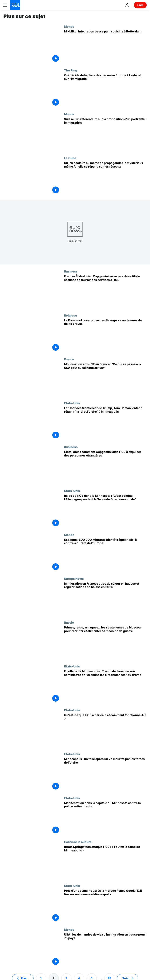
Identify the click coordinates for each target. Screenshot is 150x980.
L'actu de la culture (78, 842)
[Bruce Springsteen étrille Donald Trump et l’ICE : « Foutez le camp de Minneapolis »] (105, 862)
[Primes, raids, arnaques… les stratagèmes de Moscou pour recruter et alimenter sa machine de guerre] (105, 643)
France (69, 359)
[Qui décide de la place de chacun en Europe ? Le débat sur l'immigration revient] (105, 90)
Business (71, 271)
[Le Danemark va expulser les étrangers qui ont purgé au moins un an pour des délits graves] (105, 336)
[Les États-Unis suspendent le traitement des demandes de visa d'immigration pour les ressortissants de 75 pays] (105, 950)
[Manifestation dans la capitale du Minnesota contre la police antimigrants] (105, 818)
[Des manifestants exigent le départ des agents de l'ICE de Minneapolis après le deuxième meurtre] (105, 774)
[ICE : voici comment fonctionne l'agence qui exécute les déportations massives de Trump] (105, 730)
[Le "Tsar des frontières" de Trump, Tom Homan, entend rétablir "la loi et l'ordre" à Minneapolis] (105, 423)
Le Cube (70, 158)
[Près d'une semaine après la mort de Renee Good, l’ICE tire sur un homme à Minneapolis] (105, 906)
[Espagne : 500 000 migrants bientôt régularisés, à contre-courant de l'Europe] (105, 555)
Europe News (74, 579)
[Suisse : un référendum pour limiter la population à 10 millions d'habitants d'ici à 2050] (105, 134)
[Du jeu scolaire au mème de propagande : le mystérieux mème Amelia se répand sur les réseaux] (105, 178)
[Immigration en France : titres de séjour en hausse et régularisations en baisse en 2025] (105, 599)
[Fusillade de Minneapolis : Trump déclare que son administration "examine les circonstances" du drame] (105, 686)
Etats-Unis (72, 403)
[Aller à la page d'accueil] (15, 5)
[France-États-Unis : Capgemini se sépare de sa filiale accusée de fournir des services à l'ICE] (105, 291)
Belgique (71, 315)
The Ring (71, 70)
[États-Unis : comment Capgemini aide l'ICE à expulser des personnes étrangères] (105, 467)
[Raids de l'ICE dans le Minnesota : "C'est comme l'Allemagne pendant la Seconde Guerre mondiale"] (105, 511)
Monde (69, 26)
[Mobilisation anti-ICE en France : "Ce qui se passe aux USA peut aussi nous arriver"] (105, 379)
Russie (69, 622)
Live (140, 5)
